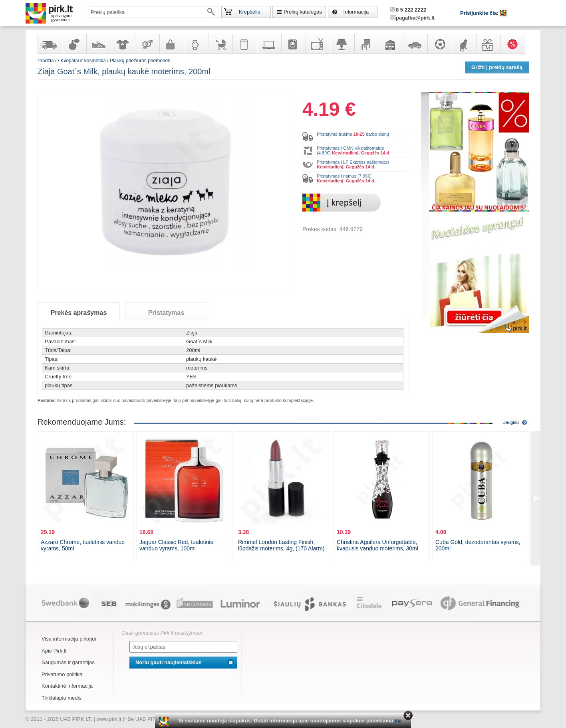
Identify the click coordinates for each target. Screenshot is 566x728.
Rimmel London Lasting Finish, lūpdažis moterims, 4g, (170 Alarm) (281, 545)
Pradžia (46, 61)
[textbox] (153, 12)
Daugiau (511, 422)
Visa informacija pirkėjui (69, 639)
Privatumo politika (62, 674)
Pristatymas (166, 313)
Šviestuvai (342, 44)
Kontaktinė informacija (67, 686)
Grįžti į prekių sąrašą (497, 67)
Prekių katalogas (303, 12)
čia (398, 721)
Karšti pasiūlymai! (515, 44)
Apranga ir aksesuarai (123, 44)
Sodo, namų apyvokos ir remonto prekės (391, 44)
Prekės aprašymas (79, 313)
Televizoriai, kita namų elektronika (318, 44)
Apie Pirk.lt (54, 651)
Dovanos (488, 44)
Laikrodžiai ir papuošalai (196, 44)
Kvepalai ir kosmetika (74, 44)
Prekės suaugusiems (147, 44)
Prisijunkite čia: (480, 13)
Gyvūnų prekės (464, 44)
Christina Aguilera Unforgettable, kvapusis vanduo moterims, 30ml (377, 545)
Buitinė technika (293, 44)
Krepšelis (249, 12)
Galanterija (171, 44)
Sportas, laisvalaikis (439, 44)
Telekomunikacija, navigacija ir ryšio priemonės (244, 44)
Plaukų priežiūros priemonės (140, 61)
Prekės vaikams (220, 44)
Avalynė (98, 44)
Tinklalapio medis (62, 698)
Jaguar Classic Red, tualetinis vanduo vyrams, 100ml (176, 545)
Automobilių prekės (415, 44)
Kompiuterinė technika (269, 44)
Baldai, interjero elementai (366, 44)
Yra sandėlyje (50, 44)
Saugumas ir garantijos (68, 662)
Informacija (356, 12)
